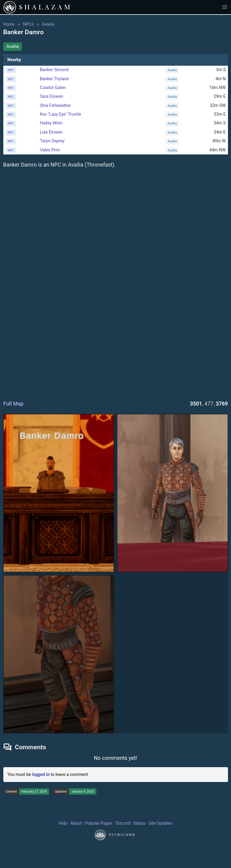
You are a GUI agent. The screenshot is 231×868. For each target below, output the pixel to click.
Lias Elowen (51, 132)
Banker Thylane (54, 79)
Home (9, 24)
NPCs (28, 24)
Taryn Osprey (52, 141)
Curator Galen (53, 88)
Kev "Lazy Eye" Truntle (61, 114)
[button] (225, 7)
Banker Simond (54, 70)
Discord (123, 823)
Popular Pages (99, 823)
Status (139, 823)
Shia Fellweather (55, 105)
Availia (48, 24)
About (76, 823)
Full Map (13, 404)
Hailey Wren (51, 123)
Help (63, 823)
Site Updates (161, 823)
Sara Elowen (52, 96)
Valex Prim (50, 150)
